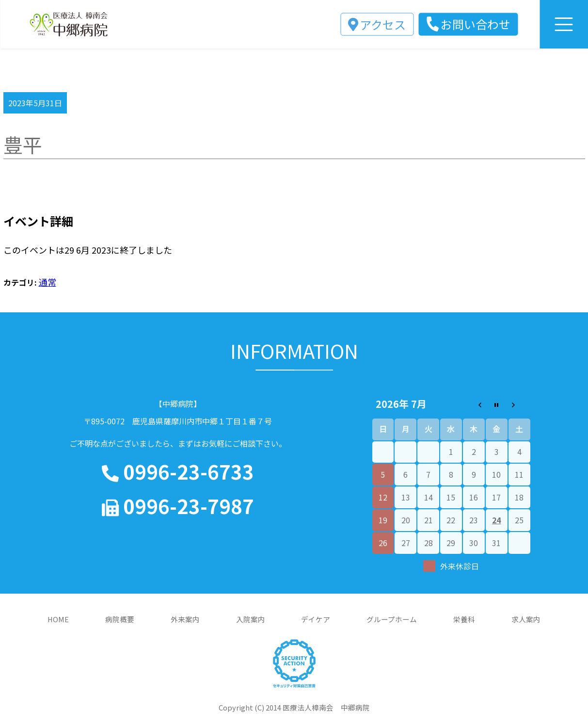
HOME (58, 619)
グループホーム (392, 619)
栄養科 (464, 619)
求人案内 (526, 619)
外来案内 (185, 619)
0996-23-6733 (178, 472)
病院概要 (120, 619)
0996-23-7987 (178, 506)
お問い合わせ (476, 24)
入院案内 (251, 619)
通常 (48, 282)
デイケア (316, 619)
